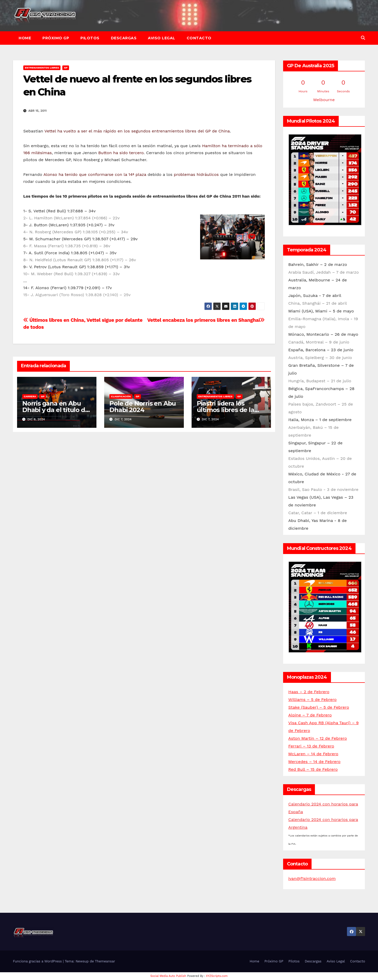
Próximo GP (56, 38)
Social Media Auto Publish (168, 976)
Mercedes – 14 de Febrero (314, 762)
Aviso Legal (162, 38)
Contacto (199, 38)
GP (66, 68)
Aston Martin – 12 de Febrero (318, 738)
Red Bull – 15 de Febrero (313, 769)
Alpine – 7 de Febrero (310, 715)
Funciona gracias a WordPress (38, 961)
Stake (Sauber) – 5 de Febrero (319, 707)
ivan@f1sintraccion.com (312, 878)
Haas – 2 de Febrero (309, 692)
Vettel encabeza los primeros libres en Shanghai (206, 320)
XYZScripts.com (217, 976)
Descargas (124, 38)
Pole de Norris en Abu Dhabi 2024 (143, 407)
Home (25, 38)
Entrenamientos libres (42, 68)
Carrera (30, 396)
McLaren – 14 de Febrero (313, 754)
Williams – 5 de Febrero (312, 700)
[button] (363, 38)
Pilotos (90, 38)
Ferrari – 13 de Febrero (311, 746)
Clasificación (121, 396)
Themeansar (105, 961)
